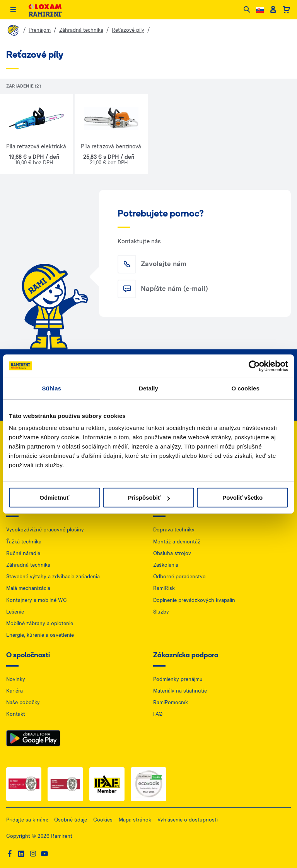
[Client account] (273, 10)
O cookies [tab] (245, 388)
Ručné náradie (23, 553)
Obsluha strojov (172, 553)
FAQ (158, 714)
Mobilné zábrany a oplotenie (40, 623)
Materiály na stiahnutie (180, 691)
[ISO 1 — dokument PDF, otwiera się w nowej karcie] (24, 784)
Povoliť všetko (242, 498)
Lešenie (15, 612)
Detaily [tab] (148, 388)
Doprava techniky (174, 530)
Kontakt (16, 714)
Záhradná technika (81, 30)
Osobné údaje (71, 820)
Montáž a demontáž (177, 542)
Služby (161, 612)
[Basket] (286, 10)
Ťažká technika (24, 542)
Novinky (16, 679)
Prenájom (40, 30)
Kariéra (15, 691)
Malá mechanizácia (28, 588)
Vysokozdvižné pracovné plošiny (45, 530)
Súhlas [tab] (51, 388)
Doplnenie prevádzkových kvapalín (194, 600)
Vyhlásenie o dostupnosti (188, 820)
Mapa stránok (135, 820)
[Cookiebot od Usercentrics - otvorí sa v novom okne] (254, 366)
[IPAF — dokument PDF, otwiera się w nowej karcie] (107, 784)
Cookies (103, 820)
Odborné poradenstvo (179, 577)
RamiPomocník (171, 702)
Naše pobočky (23, 702)
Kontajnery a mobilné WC (37, 600)
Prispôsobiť (149, 498)
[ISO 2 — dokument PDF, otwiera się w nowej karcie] (65, 784)
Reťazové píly (128, 30)
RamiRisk (164, 588)
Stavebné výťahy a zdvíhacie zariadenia (53, 577)
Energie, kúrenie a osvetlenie (40, 635)
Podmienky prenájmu (178, 679)
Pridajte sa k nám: (27, 820)
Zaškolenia (166, 565)
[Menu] (13, 10)
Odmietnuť (54, 498)
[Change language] (260, 10)
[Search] (247, 10)
